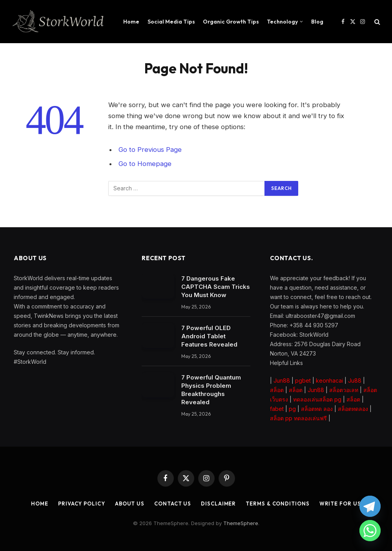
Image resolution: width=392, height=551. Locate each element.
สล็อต (277, 390)
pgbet (303, 380)
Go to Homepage (145, 164)
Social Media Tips (171, 22)
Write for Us (340, 504)
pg (292, 409)
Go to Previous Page (150, 150)
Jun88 (282, 380)
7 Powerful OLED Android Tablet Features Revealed (209, 336)
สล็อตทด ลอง (317, 409)
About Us (130, 504)
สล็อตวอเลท (344, 390)
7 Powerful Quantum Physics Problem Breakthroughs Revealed (211, 390)
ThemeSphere (241, 523)
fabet (277, 409)
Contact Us (173, 504)
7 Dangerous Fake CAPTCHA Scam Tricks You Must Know (216, 287)
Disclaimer (218, 504)
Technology (282, 22)
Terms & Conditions (277, 504)
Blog (317, 22)
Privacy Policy (82, 504)
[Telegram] (370, 506)
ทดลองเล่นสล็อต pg (317, 399)
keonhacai (329, 380)
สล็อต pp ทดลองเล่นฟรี (298, 418)
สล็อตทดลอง (353, 409)
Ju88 (355, 380)
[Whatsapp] (370, 531)
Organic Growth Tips (231, 22)
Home (131, 22)
